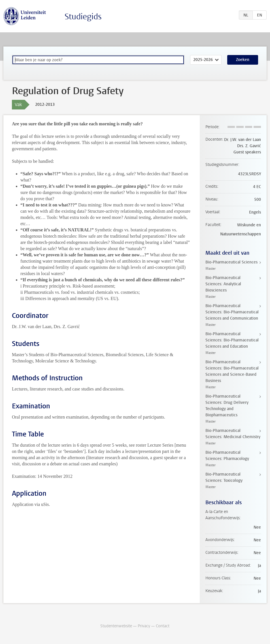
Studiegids (83, 17)
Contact (163, 626)
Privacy (144, 626)
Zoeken (243, 60)
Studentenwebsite (116, 626)
